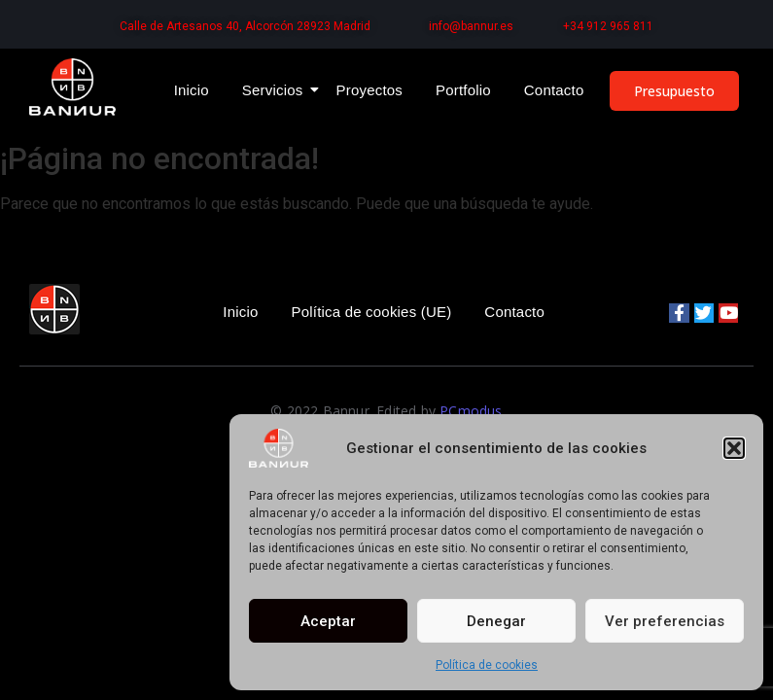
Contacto (554, 90)
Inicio (192, 90)
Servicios (276, 90)
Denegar (496, 621)
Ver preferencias (665, 621)
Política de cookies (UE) (371, 312)
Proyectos (370, 90)
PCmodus (471, 411)
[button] (734, 448)
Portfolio (463, 90)
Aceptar (328, 621)
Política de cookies (487, 665)
